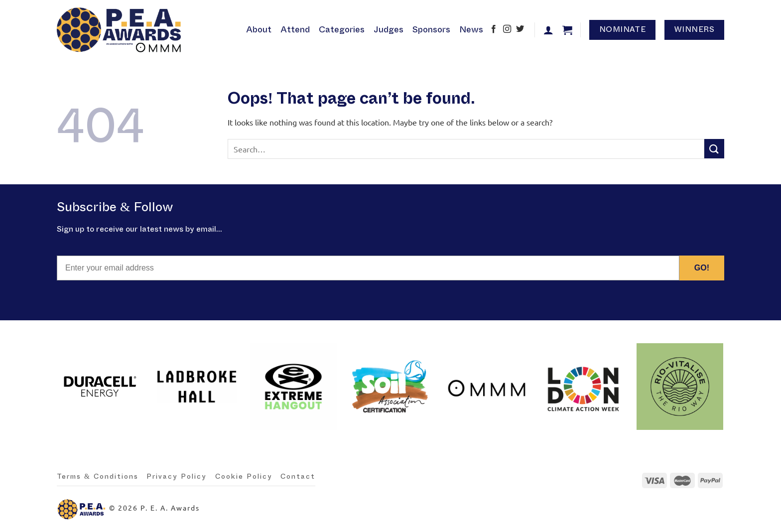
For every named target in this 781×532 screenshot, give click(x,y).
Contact (298, 477)
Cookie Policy (244, 477)
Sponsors (431, 30)
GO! (702, 268)
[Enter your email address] (368, 268)
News (471, 30)
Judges (389, 30)
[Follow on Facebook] (494, 30)
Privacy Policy (177, 477)
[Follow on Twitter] (520, 30)
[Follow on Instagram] (507, 30)
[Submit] (714, 149)
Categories (342, 30)
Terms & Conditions (98, 477)
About (259, 30)
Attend (295, 30)
